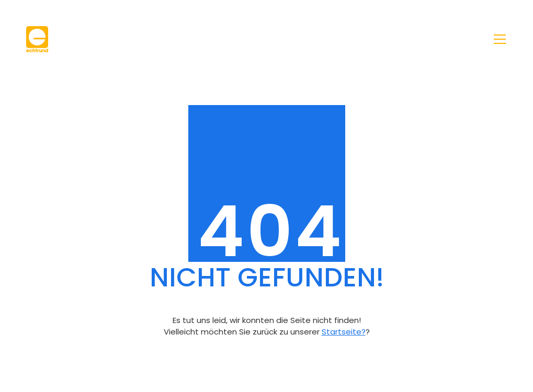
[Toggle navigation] (500, 39)
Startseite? (344, 332)
